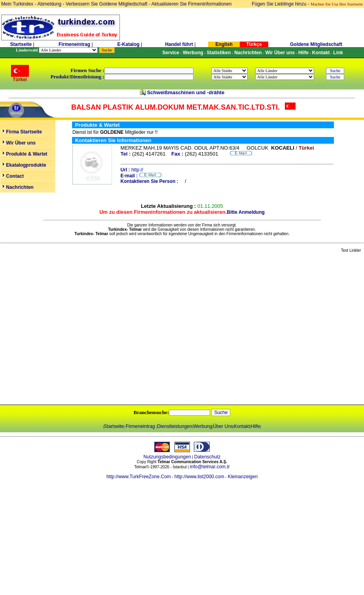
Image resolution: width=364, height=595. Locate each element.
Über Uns (223, 426)
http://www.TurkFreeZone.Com (139, 477)
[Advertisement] (74, 329)
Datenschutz (208, 457)
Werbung (203, 426)
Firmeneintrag (75, 44)
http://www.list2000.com (199, 477)
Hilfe (256, 426)
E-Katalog (129, 44)
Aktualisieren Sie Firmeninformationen (192, 4)
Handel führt (179, 44)
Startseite (21, 44)
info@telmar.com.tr (210, 467)
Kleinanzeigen (243, 477)
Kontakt (242, 426)
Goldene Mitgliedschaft (316, 44)
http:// (137, 170)
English (224, 44)
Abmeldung (49, 4)
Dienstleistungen (175, 426)
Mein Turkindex (17, 4)
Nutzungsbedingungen (167, 457)
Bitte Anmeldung (246, 212)
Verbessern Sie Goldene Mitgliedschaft (107, 4)
